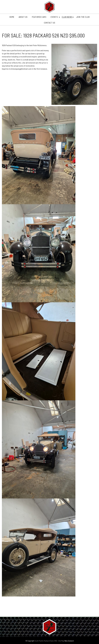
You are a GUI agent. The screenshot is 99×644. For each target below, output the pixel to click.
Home (12, 17)
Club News (67, 17)
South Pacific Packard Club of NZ (46, 641)
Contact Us (50, 23)
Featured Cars (39, 17)
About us (23, 17)
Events (54, 17)
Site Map (61, 641)
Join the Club (83, 17)
